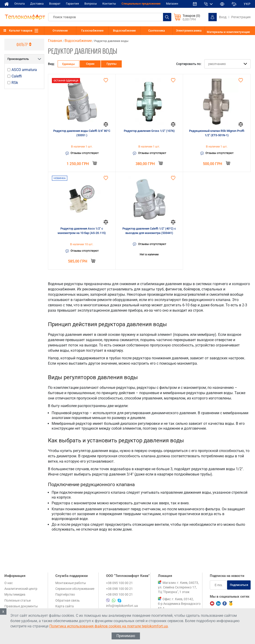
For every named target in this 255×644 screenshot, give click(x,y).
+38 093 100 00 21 (119, 594)
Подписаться (239, 585)
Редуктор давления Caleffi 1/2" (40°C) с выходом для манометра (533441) (149, 231)
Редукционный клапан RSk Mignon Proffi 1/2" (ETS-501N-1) (217, 133)
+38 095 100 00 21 (119, 583)
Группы (111, 64)
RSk (15, 83)
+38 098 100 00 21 (119, 589)
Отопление (60, 31)
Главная (55, 41)
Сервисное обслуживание (75, 589)
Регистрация (241, 17)
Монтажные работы (71, 583)
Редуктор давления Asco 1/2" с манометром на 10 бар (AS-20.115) (82, 231)
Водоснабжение (125, 31)
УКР (247, 4)
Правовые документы (21, 606)
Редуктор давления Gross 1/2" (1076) (149, 131)
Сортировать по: (189, 64)
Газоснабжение (92, 31)
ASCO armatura (24, 70)
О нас (9, 583)
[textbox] (110, 17)
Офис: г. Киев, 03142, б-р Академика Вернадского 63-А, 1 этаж (179, 606)
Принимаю (126, 636)
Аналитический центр (21, 589)
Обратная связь (68, 600)
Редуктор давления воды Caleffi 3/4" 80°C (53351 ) (82, 133)
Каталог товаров (21, 31)
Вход (223, 17)
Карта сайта (65, 606)
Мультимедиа (15, 594)
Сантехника (157, 31)
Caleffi (17, 76)
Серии (90, 64)
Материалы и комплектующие (228, 32)
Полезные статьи (18, 600)
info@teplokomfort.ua (122, 606)
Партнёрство (65, 594)
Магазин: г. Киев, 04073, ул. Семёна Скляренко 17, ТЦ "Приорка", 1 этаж (178, 587)
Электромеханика (189, 31)
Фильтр (24, 44)
